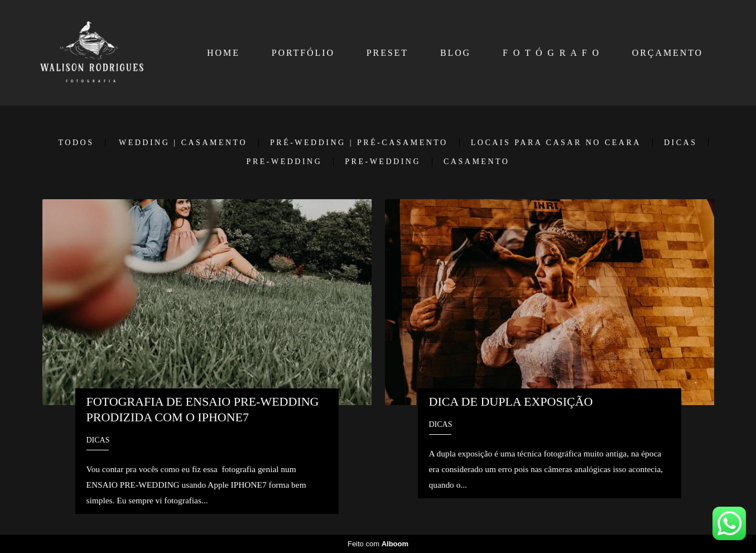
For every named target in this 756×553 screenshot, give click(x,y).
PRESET (387, 53)
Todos (76, 143)
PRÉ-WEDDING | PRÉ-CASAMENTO (359, 143)
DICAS (681, 143)
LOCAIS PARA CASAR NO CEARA (556, 143)
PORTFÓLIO (303, 53)
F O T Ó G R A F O (552, 53)
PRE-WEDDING (285, 162)
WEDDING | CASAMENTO (183, 143)
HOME (223, 53)
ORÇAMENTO (668, 53)
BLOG (456, 53)
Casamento (476, 162)
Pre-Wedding (383, 162)
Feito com (378, 544)
